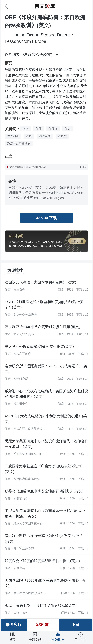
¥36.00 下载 (47, 218)
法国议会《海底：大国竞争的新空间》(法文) (40, 282)
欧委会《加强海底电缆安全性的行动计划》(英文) (44, 491)
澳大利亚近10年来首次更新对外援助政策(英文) (42, 327)
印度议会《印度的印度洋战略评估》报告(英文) (42, 561)
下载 (76, 625)
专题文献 (35, 637)
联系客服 (14, 625)
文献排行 (58, 637)
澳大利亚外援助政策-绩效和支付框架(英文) (39, 346)
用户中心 (81, 637)
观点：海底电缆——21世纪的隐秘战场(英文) (41, 605)
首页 (12, 637)
